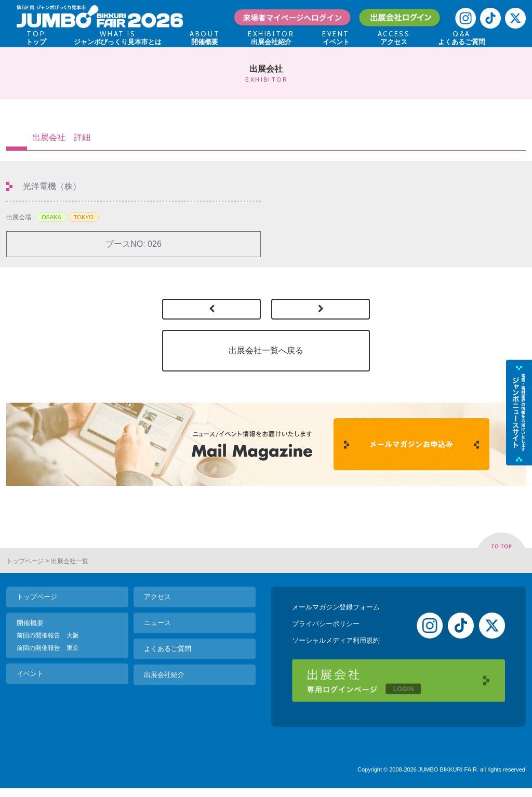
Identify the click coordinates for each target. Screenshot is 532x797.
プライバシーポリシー (326, 624)
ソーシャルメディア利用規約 (336, 640)
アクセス (157, 597)
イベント (30, 674)
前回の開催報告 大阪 (48, 635)
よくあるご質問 (168, 649)
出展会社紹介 (164, 675)
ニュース (157, 623)
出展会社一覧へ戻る (266, 350)
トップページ (25, 561)
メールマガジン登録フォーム (336, 607)
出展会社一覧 (70, 561)
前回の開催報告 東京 (48, 648)
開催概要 (30, 623)
